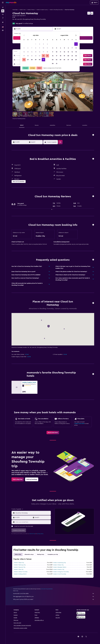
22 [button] (36, 56)
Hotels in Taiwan (31, 10)
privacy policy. (40, 534)
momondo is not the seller (54, 594)
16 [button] (40, 52)
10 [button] (43, 48)
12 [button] (24, 52)
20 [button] (28, 56)
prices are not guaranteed (47, 589)
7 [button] (32, 48)
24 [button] (43, 56)
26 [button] (24, 60)
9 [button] (40, 48)
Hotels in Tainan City (58, 565)
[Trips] (3, 22)
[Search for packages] (3, 18)
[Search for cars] (3, 14)
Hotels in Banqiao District (60, 567)
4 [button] (47, 44)
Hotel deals (15, 10)
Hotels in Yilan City (19, 569)
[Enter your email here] (33, 522)
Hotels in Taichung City (20, 565)
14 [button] (32, 52)
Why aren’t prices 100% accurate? (54, 599)
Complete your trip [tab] (53, 554)
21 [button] (32, 56)
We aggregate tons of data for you (54, 596)
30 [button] (40, 60)
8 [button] (36, 48)
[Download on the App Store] (81, 617)
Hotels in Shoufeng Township (56, 10)
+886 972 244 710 (18, 21)
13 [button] (28, 52)
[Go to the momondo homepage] (11, 2)
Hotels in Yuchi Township (60, 574)
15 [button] (36, 52)
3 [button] (43, 44)
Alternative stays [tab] (29, 554)
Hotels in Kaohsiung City (60, 563)
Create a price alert (79, 424)
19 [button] (24, 56)
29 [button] (36, 60)
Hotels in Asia (22, 10)
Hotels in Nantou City (59, 569)
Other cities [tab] (18, 554)
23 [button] (40, 56)
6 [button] (28, 48)
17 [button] (43, 52)
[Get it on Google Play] (81, 613)
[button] (3, 3)
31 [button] (43, 60)
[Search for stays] (3, 11)
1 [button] (36, 44)
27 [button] (28, 60)
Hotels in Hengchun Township (61, 572)
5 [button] (24, 48)
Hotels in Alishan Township (21, 572)
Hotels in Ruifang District (20, 574)
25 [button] (47, 56)
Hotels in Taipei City (19, 563)
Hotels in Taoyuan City (20, 567)
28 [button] (32, 60)
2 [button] (40, 44)
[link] (53, 433)
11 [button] (47, 48)
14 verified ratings (28, 23)
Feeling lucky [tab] (41, 554)
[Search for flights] (3, 7)
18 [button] (47, 52)
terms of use (32, 534)
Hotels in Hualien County (42, 10)
